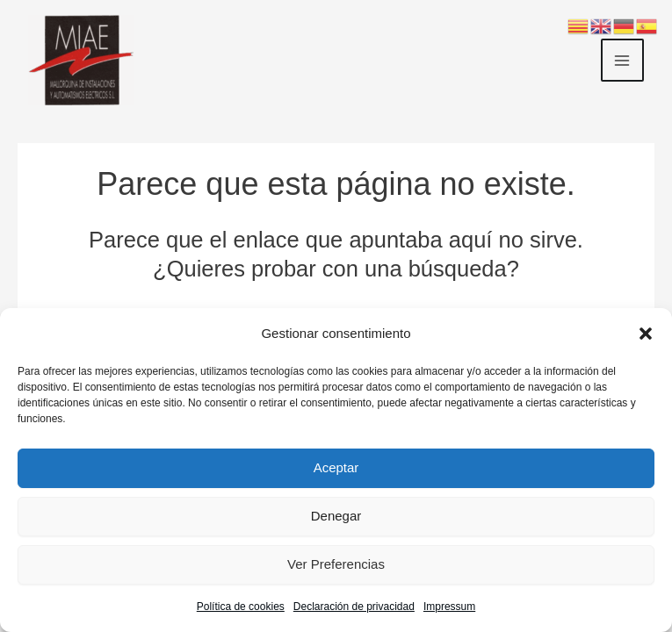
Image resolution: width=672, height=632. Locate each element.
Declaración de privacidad (354, 607)
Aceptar (336, 467)
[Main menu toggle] (623, 61)
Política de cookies (241, 607)
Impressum (449, 607)
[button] (646, 334)
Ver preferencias (336, 564)
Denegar (336, 516)
